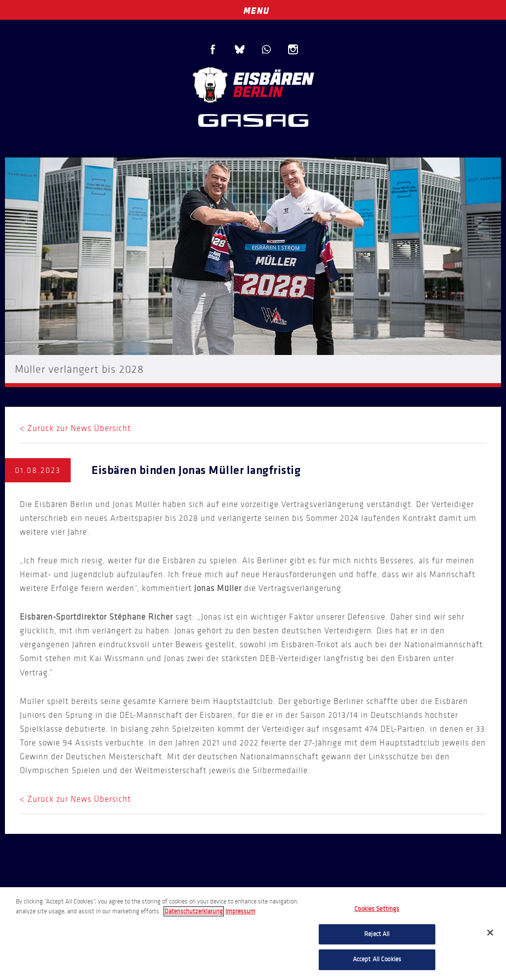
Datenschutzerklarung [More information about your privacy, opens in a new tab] (194, 911)
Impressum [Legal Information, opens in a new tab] (240, 911)
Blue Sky (240, 49)
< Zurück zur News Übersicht (75, 428)
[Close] (490, 933)
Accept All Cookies (377, 959)
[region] (253, 934)
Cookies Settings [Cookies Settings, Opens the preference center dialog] (377, 909)
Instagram (293, 49)
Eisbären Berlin (253, 84)
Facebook (213, 49)
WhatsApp (266, 49)
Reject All (377, 934)
